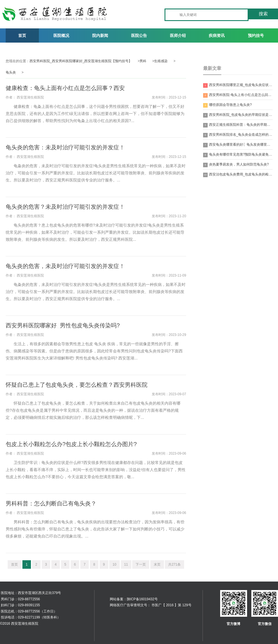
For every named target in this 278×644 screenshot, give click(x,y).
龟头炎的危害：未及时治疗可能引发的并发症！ (65, 147)
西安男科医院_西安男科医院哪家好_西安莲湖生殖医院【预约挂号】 (81, 61)
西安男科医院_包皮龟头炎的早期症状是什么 (238, 115)
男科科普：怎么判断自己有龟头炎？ (51, 503)
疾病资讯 (217, 35)
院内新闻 (100, 35)
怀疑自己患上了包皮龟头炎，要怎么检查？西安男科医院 (77, 385)
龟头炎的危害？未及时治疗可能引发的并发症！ (65, 207)
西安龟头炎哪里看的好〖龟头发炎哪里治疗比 (238, 145)
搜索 (263, 14)
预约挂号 (256, 35)
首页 (22, 35)
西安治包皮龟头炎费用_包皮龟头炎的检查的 (238, 175)
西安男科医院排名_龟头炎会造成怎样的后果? (238, 135)
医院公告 (139, 35)
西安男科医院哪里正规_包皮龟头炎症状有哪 (238, 85)
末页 (157, 564)
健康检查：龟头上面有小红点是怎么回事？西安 (65, 88)
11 (126, 564)
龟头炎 (11, 72)
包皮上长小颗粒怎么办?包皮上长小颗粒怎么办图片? (71, 444)
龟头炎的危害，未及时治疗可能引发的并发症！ (65, 266)
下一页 (141, 564)
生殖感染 (161, 61)
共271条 (174, 564)
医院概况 (61, 35)
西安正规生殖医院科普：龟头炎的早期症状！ (238, 125)
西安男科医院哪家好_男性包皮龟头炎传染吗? (63, 325)
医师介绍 (178, 35)
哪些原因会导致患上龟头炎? (228, 105)
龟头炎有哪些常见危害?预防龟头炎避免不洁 (238, 155)
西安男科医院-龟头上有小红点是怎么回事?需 (238, 95)
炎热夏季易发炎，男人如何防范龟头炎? (236, 165)
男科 (143, 61)
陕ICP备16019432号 (142, 599)
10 (114, 564)
